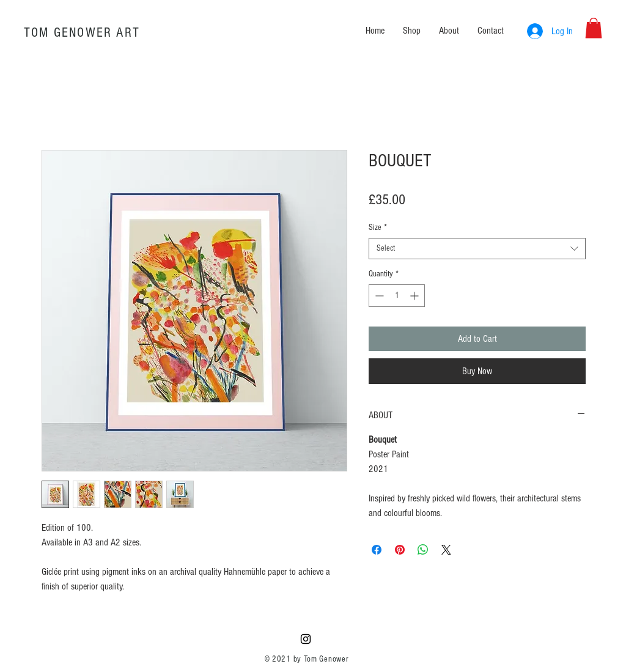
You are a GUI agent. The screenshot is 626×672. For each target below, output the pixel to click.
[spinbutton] (397, 296)
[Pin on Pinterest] (400, 550)
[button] (594, 28)
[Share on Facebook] (377, 550)
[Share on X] (446, 550)
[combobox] (477, 249)
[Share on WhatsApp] (423, 550)
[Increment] (415, 296)
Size (378, 227)
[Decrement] (378, 296)
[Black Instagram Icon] (306, 639)
